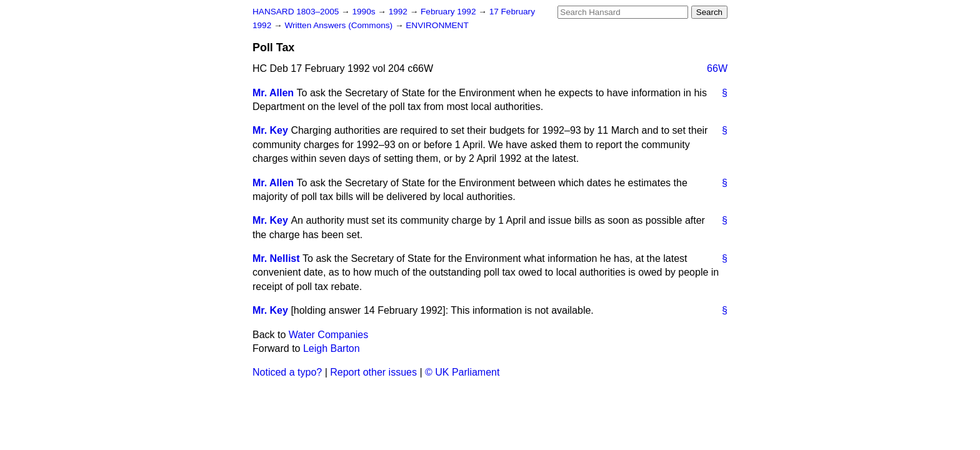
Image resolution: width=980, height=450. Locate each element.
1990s (365, 12)
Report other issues (373, 372)
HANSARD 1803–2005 (296, 12)
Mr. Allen (273, 93)
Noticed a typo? (287, 372)
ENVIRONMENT (437, 25)
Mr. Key (270, 130)
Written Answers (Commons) (340, 25)
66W (717, 68)
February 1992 (449, 12)
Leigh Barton (332, 348)
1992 (399, 12)
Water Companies (328, 335)
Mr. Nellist (276, 258)
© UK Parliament (462, 372)
